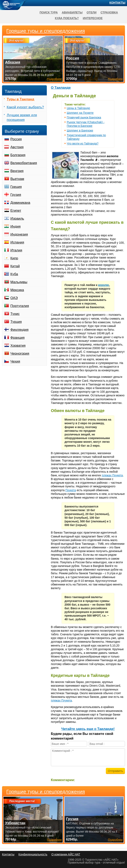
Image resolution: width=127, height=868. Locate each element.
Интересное (93, 18)
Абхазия (13, 62)
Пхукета (71, 490)
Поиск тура (49, 12)
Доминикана (20, 203)
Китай (15, 266)
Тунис (15, 314)
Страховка (109, 12)
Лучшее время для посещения (22, 117)
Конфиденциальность (33, 854)
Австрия (17, 147)
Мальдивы (19, 282)
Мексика (17, 290)
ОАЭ (14, 298)
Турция (16, 322)
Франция (18, 338)
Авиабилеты (72, 12)
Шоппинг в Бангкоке (80, 130)
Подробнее (54, 840)
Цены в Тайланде (78, 108)
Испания (17, 242)
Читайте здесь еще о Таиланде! (88, 729)
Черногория (20, 353)
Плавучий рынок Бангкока (84, 117)
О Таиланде (61, 88)
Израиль (17, 219)
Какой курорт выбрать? (25, 107)
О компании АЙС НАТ (66, 854)
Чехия (15, 361)
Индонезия (19, 234)
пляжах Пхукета (112, 475)
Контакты (117, 3)
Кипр (14, 258)
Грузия (16, 195)
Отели (91, 12)
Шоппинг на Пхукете (80, 113)
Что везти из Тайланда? (83, 144)
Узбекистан (15, 823)
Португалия (20, 306)
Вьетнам (17, 179)
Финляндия (19, 330)
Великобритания (24, 163)
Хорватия (18, 346)
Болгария (18, 155)
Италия (16, 250)
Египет (16, 211)
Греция (16, 187)
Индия (15, 226)
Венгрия (17, 171)
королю (103, 285)
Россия (16, 139)
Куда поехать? (67, 18)
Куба (14, 274)
